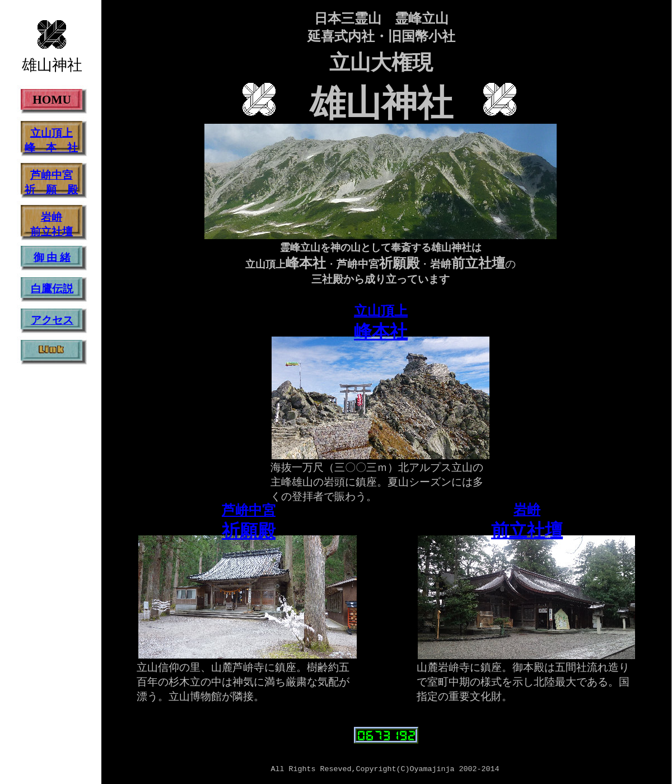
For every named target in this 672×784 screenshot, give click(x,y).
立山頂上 (381, 311)
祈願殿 (249, 531)
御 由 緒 (52, 257)
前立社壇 (527, 530)
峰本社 (381, 332)
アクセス (52, 320)
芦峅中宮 (249, 510)
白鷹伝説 (52, 289)
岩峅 (527, 510)
